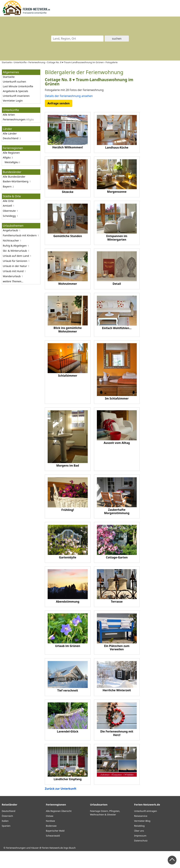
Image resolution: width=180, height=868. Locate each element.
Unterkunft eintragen (146, 828)
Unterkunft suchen (14, 81)
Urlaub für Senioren (15, 261)
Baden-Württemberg (16, 181)
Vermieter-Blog (142, 838)
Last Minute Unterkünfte (18, 86)
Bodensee (51, 843)
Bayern (7, 186)
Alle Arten (9, 115)
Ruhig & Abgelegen (15, 246)
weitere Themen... (13, 281)
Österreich (7, 833)
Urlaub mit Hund (13, 271)
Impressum (140, 853)
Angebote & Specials (15, 91)
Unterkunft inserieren (16, 96)
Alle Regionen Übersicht (59, 828)
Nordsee (50, 838)
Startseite (9, 77)
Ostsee (50, 833)
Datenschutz (141, 857)
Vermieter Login (13, 100)
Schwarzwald (53, 853)
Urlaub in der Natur (15, 266)
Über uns (139, 848)
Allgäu (7, 157)
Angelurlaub (10, 230)
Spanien (6, 843)
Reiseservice (141, 833)
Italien (5, 838)
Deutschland (11, 138)
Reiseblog (139, 843)
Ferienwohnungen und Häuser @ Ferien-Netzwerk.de (34, 865)
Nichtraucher (11, 240)
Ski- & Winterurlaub (15, 251)
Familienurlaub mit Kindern (20, 235)
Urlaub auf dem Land (16, 256)
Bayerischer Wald (55, 848)
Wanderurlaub (12, 276)
